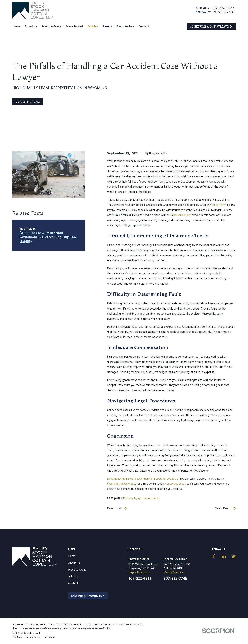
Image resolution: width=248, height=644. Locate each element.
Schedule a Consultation (88, 596)
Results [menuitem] (107, 27)
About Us (74, 563)
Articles (73, 577)
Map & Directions (139, 573)
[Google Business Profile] (234, 556)
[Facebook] (214, 556)
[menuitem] (17, 637)
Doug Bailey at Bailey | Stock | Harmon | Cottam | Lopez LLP (143, 479)
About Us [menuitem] (31, 27)
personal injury (182, 215)
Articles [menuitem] (93, 27)
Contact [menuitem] (144, 27)
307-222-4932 (223, 8)
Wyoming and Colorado (121, 484)
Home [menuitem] (16, 27)
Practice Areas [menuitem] (51, 27)
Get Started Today (28, 102)
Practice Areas (77, 570)
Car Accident (150, 498)
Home (72, 556)
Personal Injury (132, 498)
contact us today (176, 484)
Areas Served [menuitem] (74, 27)
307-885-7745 (224, 12)
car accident (219, 205)
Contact (73, 583)
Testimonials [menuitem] (125, 27)
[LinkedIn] (224, 556)
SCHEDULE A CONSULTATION (211, 26)
